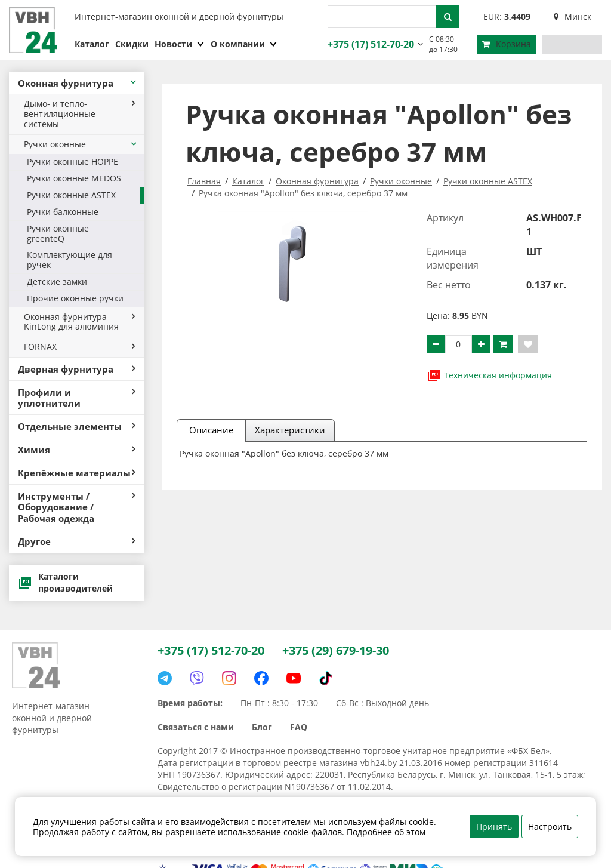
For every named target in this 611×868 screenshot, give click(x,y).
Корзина (507, 44)
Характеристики (290, 430)
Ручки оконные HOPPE (72, 161)
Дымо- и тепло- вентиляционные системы (79, 114)
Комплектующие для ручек (70, 260)
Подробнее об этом (386, 832)
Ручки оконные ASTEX (71, 195)
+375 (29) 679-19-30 (336, 650)
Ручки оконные (81, 144)
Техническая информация (489, 375)
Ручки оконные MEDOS (74, 178)
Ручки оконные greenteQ (58, 233)
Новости (180, 44)
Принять (494, 827)
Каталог (92, 44)
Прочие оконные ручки (75, 298)
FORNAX (79, 347)
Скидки (132, 44)
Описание (211, 430)
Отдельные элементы (76, 426)
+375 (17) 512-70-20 (369, 44)
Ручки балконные (63, 212)
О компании (244, 44)
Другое (76, 541)
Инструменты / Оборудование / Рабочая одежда (76, 507)
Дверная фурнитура (76, 369)
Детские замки (57, 281)
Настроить (550, 827)
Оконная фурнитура (78, 83)
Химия (76, 450)
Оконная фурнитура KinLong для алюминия (79, 322)
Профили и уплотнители (76, 398)
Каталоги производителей (65, 582)
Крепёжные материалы (76, 473)
